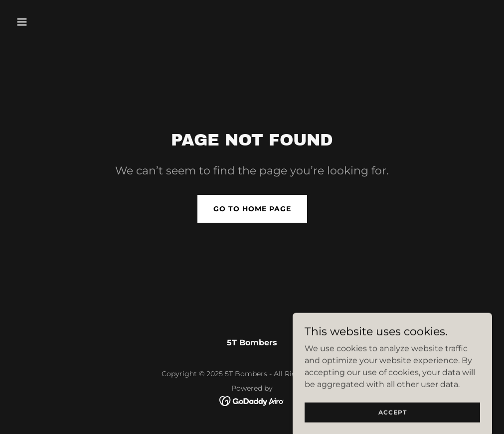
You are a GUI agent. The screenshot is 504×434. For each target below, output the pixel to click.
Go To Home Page (252, 209)
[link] (252, 400)
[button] (48, 22)
